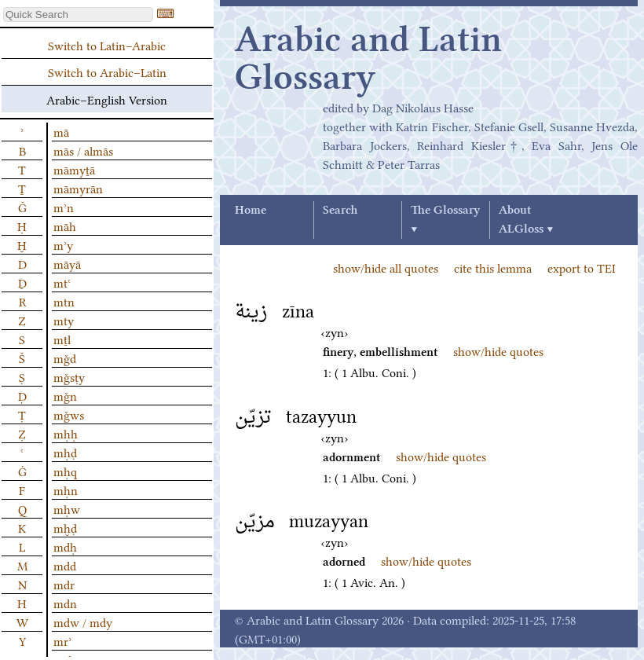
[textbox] (78, 15)
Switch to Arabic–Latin (107, 71)
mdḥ (65, 546)
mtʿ (62, 282)
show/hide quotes (498, 350)
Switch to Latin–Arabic (107, 45)
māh (65, 225)
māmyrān (78, 188)
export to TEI (582, 267)
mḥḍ (65, 452)
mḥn (66, 489)
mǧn (65, 395)
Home (251, 211)
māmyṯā (74, 169)
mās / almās (83, 150)
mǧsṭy (69, 376)
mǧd (65, 357)
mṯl (62, 339)
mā (61, 131)
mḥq (65, 471)
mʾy (63, 244)
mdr (64, 584)
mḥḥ (66, 433)
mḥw (67, 508)
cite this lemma (493, 267)
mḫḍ (65, 527)
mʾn (64, 207)
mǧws (69, 414)
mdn (65, 603)
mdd (65, 565)
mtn (64, 301)
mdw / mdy (83, 621)
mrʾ (62, 640)
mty (64, 320)
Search (340, 211)
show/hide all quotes (386, 267)
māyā (67, 263)
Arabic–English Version (107, 99)
